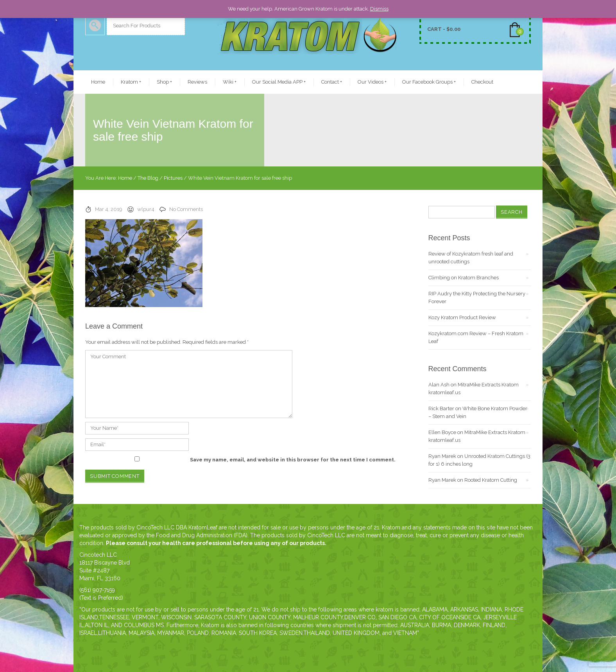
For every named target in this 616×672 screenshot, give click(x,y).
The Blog (148, 178)
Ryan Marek (442, 456)
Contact (332, 82)
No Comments (186, 209)
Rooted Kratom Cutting (491, 480)
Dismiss (379, 9)
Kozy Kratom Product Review (462, 317)
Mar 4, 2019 (109, 209)
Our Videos (372, 82)
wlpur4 (146, 209)
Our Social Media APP (279, 82)
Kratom (131, 82)
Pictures (173, 178)
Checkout (482, 82)
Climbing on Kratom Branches (464, 278)
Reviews (197, 82)
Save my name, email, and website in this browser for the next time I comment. (293, 460)
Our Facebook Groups (429, 82)
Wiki (230, 82)
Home (98, 82)
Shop (164, 82)
